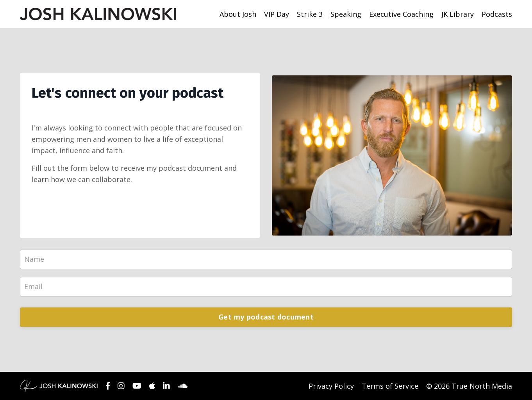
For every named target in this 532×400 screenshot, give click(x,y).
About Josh (238, 14)
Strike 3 (310, 14)
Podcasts (497, 14)
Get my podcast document (266, 317)
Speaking (346, 14)
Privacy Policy (331, 386)
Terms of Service (390, 386)
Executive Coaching (401, 14)
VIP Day (277, 14)
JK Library (458, 14)
